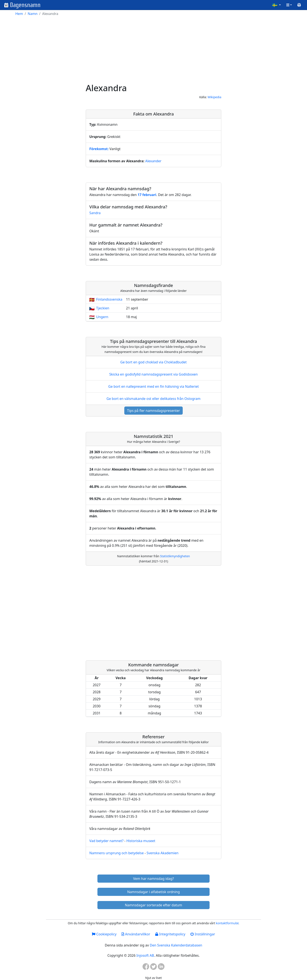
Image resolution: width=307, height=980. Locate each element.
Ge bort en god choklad (153, 362)
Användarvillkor (136, 934)
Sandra (95, 213)
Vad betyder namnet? (106, 841)
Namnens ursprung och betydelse (117, 853)
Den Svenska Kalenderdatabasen (176, 945)
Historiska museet (141, 841)
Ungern (102, 317)
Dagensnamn (25, 5)
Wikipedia (214, 97)
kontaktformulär (227, 923)
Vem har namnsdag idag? (154, 879)
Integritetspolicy (170, 934)
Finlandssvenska (109, 299)
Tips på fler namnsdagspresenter (153, 411)
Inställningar (203, 934)
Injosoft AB (145, 955)
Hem (19, 14)
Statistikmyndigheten (175, 556)
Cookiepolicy (104, 934)
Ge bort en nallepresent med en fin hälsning (153, 386)
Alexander (153, 161)
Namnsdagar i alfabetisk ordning (154, 892)
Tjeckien (103, 308)
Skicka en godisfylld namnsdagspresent (154, 374)
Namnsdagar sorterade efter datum (154, 905)
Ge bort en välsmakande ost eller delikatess (153, 399)
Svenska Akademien (162, 853)
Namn (33, 14)
